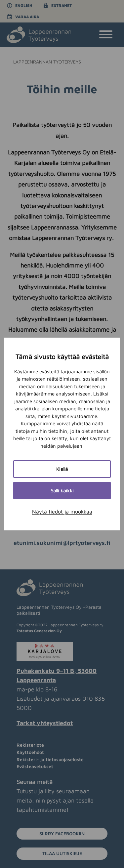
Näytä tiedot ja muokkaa (62, 512)
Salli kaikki (62, 491)
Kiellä (62, 469)
